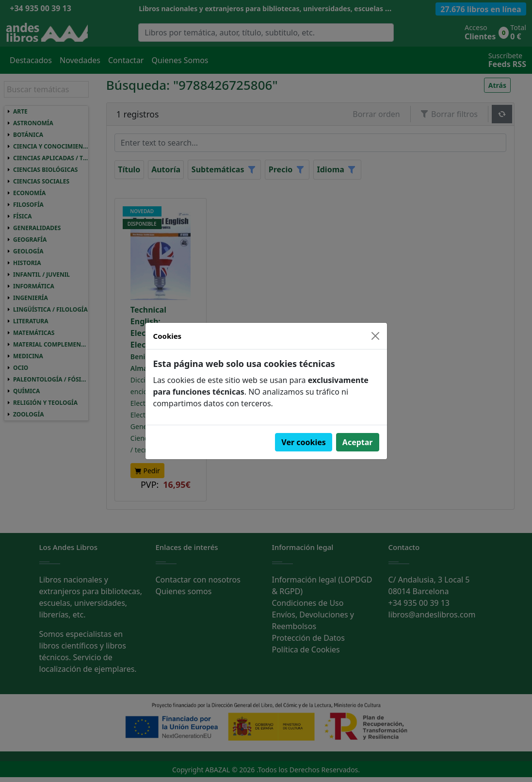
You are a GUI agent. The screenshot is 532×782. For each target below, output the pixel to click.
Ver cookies (304, 442)
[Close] (375, 336)
